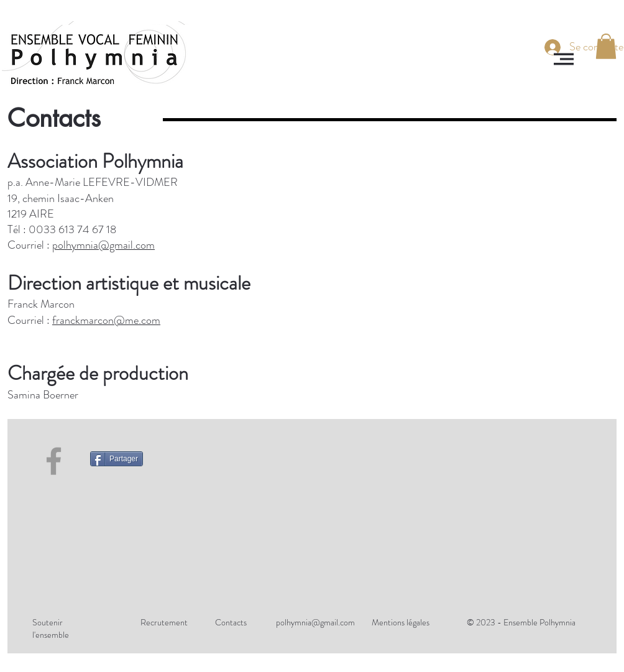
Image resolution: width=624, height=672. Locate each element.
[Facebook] (54, 461)
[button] (564, 59)
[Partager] (117, 459)
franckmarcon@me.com (106, 320)
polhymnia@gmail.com (103, 245)
